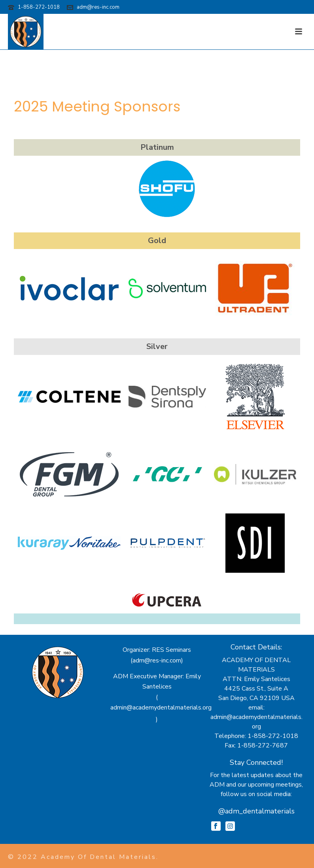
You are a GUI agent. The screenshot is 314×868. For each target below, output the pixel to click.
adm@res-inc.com (98, 7)
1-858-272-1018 (39, 7)
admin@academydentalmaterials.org (161, 708)
